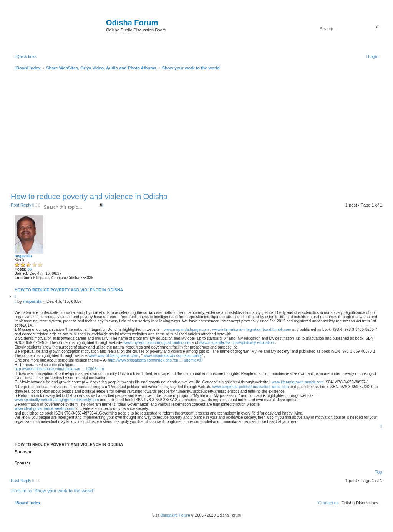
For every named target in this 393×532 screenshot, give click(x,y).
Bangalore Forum (175, 515)
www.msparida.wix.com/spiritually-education (236, 343)
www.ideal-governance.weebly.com (44, 409)
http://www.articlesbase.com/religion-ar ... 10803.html (60, 369)
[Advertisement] (196, 130)
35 (29, 269)
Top (379, 472)
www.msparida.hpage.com (187, 330)
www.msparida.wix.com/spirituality (173, 356)
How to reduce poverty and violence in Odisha (89, 197)
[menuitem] (372, 56)
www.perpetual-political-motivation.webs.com (251, 387)
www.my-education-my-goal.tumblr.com (157, 343)
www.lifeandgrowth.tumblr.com (298, 382)
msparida (23, 256)
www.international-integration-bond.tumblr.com (252, 330)
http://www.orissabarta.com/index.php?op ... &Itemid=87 (156, 360)
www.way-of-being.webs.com (113, 356)
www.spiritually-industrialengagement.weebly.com (57, 400)
